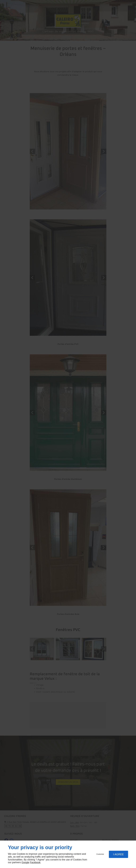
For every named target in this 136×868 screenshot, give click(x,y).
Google (25, 862)
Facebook (35, 862)
